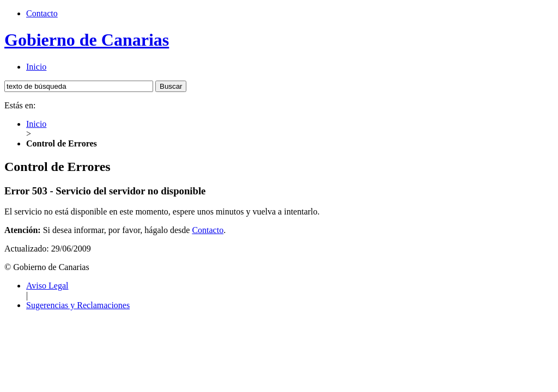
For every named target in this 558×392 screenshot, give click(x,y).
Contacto (42, 13)
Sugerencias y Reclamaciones (78, 305)
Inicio (36, 67)
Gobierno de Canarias (87, 40)
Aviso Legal (47, 286)
